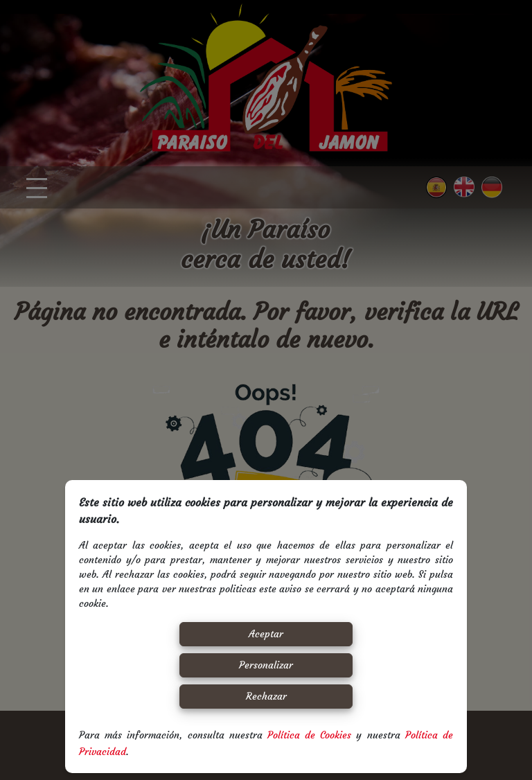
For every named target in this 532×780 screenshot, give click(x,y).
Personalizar (266, 665)
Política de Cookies (309, 735)
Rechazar (266, 696)
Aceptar (266, 634)
